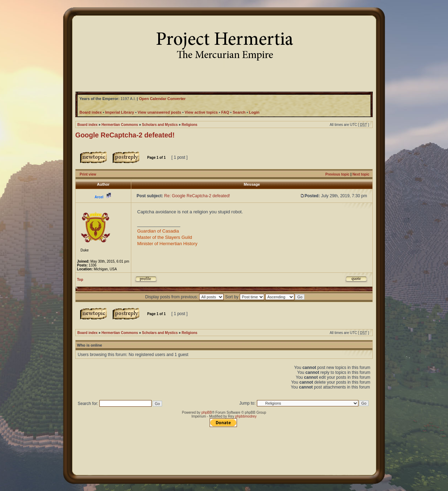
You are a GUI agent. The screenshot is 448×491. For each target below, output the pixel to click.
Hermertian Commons (120, 125)
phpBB (206, 412)
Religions (190, 125)
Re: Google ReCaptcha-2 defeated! (197, 196)
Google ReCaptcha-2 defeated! (125, 135)
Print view (88, 174)
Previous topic (338, 174)
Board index (87, 125)
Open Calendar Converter (162, 99)
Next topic (361, 174)
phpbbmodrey (246, 416)
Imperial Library (120, 112)
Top (80, 280)
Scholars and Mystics (160, 125)
